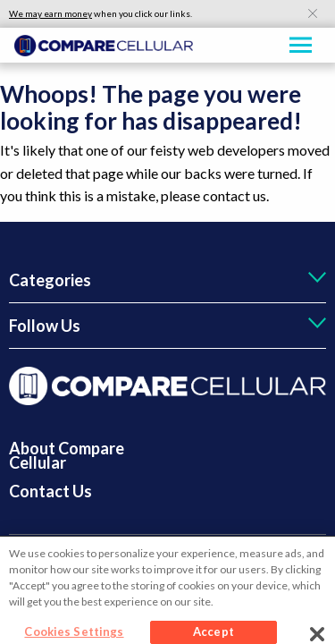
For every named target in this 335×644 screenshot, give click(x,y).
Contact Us (50, 491)
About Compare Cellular (67, 455)
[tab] (167, 280)
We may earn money (50, 13)
